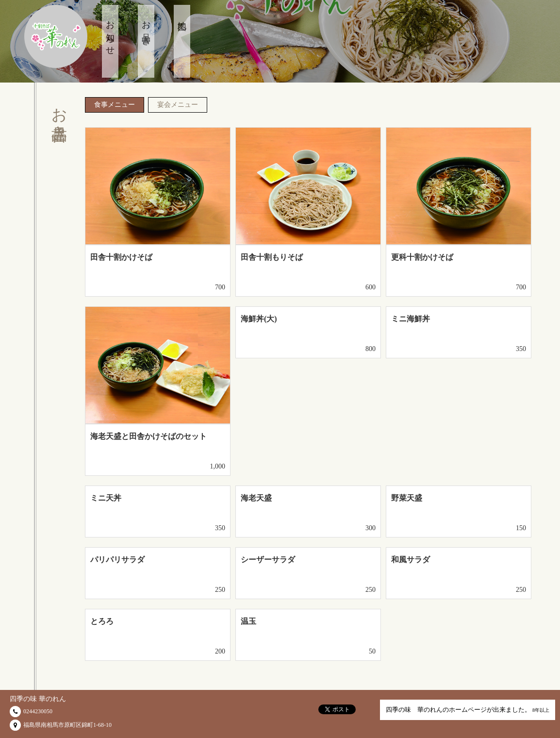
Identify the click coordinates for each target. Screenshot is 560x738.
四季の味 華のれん (38, 699)
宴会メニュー (178, 105)
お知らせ (110, 34)
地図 (182, 17)
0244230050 (38, 711)
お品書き (146, 29)
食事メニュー (115, 105)
